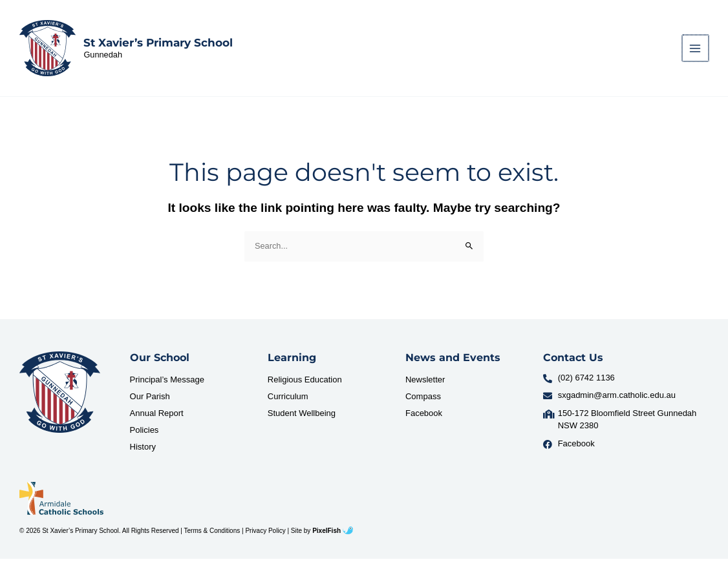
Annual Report (157, 416)
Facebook (424, 416)
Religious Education (305, 383)
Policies (145, 433)
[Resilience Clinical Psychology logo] (60, 396)
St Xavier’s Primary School (161, 45)
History (143, 450)
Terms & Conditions (212, 534)
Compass (423, 400)
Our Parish (150, 400)
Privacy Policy (265, 534)
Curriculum (288, 400)
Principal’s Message (167, 383)
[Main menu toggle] (696, 50)
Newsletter (425, 383)
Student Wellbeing (302, 416)
